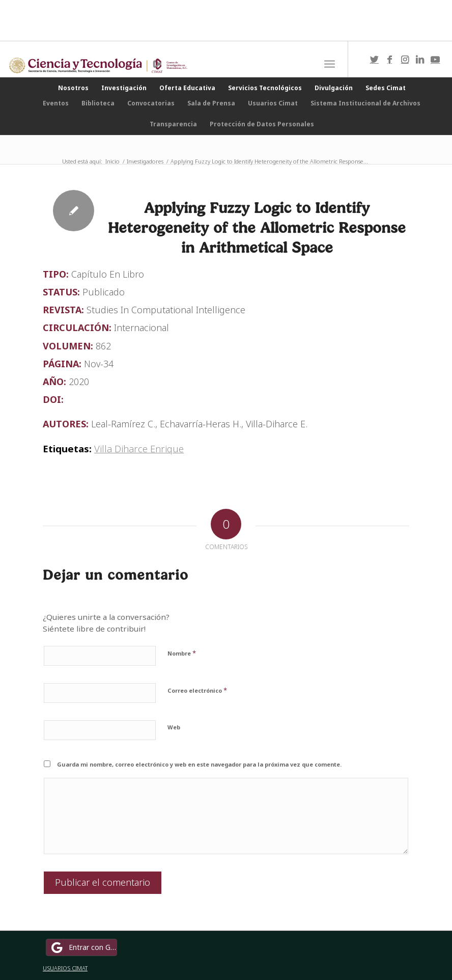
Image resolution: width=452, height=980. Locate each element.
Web (174, 727)
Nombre (182, 653)
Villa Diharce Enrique (139, 448)
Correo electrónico (197, 690)
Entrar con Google (83, 947)
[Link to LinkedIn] (420, 59)
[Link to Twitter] (374, 59)
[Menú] (330, 64)
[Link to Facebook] (389, 59)
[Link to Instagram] (405, 59)
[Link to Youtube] (435, 59)
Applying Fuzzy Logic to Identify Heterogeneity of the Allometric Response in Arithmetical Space (257, 227)
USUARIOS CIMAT (65, 968)
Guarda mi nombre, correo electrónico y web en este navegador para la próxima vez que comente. (199, 764)
